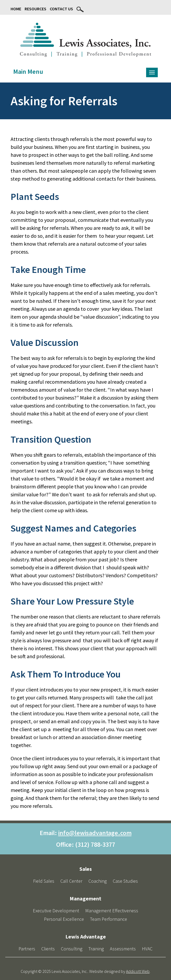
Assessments (123, 949)
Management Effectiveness (112, 911)
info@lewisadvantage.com (95, 833)
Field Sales (44, 881)
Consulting (72, 949)
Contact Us (61, 9)
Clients (48, 949)
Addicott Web (138, 971)
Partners (27, 949)
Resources (35, 9)
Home (16, 9)
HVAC (147, 949)
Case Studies (125, 881)
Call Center (71, 881)
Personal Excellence (64, 919)
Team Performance (109, 919)
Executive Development (56, 911)
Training (96, 949)
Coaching (98, 881)
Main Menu (28, 72)
